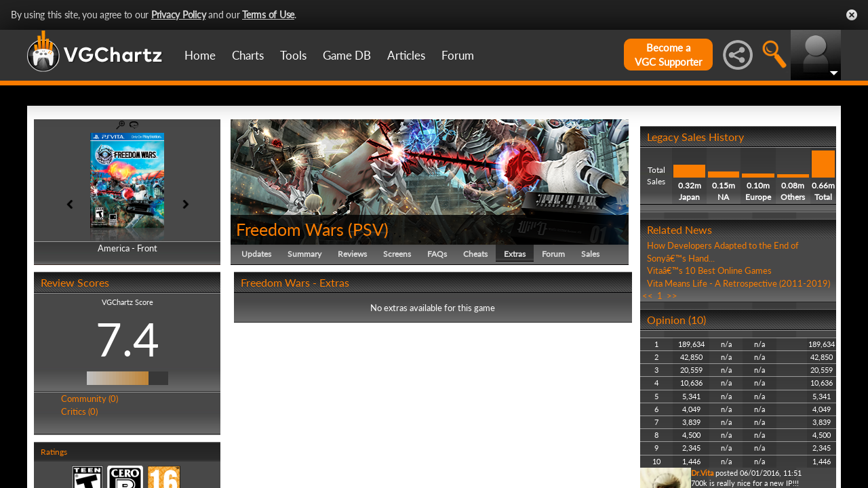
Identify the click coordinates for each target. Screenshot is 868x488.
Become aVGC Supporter (668, 55)
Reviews (352, 254)
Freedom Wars (290, 229)
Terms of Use (268, 15)
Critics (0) (79, 411)
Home (200, 55)
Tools (293, 55)
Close (852, 15)
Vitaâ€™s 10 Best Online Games (709, 270)
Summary (304, 254)
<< (648, 296)
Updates (256, 254)
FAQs (437, 254)
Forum (458, 55)
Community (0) (90, 399)
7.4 (127, 339)
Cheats (475, 254)
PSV (368, 229)
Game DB (347, 55)
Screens (397, 254)
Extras (515, 254)
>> (672, 296)
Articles (406, 55)
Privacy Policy (179, 15)
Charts (248, 55)
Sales (590, 254)
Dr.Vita (702, 473)
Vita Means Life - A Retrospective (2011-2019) (738, 283)
